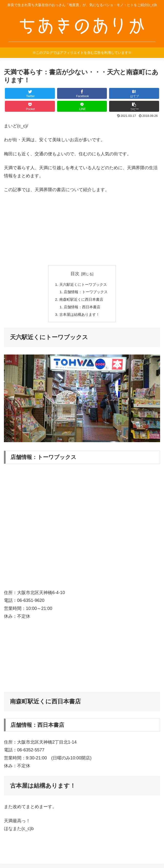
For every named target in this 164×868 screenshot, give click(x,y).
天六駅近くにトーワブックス (83, 285)
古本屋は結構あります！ (79, 316)
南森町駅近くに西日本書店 (81, 300)
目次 (75, 274)
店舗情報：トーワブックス (86, 293)
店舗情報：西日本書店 (82, 308)
